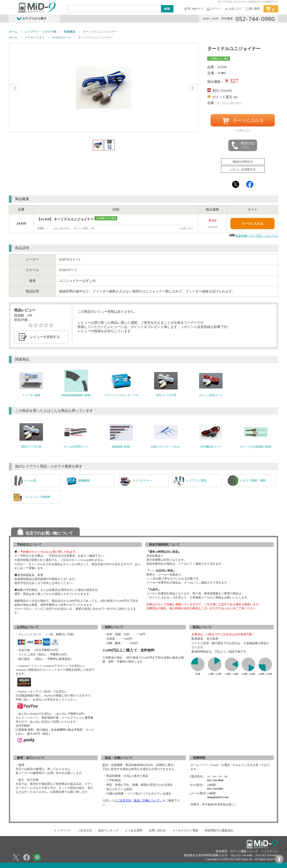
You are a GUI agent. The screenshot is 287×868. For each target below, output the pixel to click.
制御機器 (70, 32)
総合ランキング (108, 830)
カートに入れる (243, 121)
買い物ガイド (193, 9)
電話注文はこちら (243, 145)
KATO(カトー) (62, 37)
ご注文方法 (85, 830)
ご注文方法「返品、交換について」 (140, 800)
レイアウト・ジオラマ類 (41, 32)
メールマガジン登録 (185, 830)
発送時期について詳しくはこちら (257, 236)
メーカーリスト (35, 37)
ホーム (13, 32)
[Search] (114, 9)
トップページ (62, 830)
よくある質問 (134, 830)
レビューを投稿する (45, 337)
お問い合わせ (157, 830)
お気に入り (233, 9)
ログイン (214, 9)
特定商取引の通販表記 (219, 830)
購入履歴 (252, 9)
